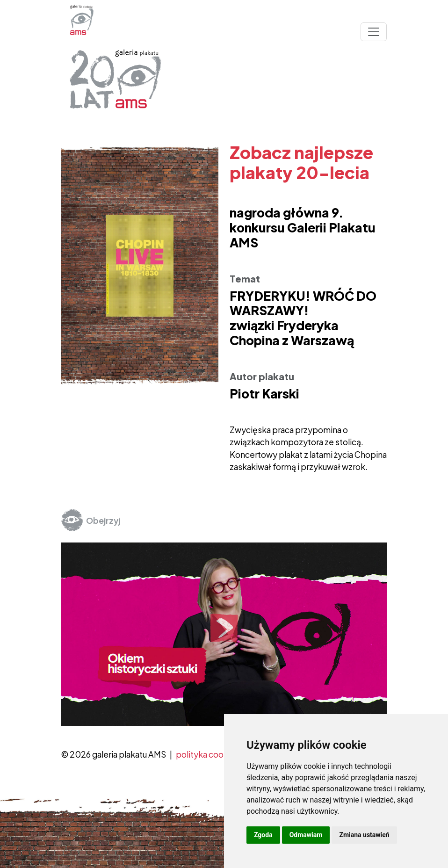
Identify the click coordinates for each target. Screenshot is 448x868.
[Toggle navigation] (374, 32)
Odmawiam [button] (306, 835)
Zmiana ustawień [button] (364, 835)
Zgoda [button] (263, 835)
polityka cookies (208, 754)
